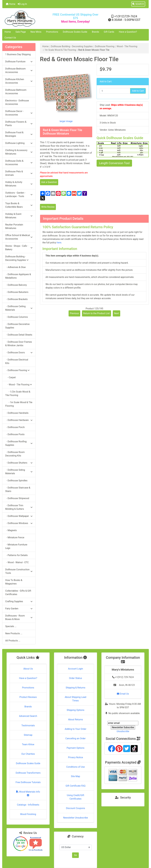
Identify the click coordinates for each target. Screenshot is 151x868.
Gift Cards (109, 32)
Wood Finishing (28, 814)
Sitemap (28, 735)
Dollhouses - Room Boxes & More (19, 617)
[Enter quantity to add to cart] (115, 91)
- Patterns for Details (16, 555)
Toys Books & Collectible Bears (19, 205)
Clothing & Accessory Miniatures (19, 152)
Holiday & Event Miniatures (19, 216)
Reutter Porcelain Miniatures (14, 226)
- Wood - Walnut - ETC (17, 562)
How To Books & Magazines (14, 582)
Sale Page (21, 32)
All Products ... (13, 641)
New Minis (36, 32)
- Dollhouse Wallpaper (19, 516)
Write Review (48, 207)
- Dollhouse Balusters (17, 292)
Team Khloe (28, 744)
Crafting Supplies (19, 601)
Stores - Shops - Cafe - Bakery (19, 248)
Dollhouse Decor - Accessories (19, 113)
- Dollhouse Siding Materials (19, 472)
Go (75, 855)
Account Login (75, 669)
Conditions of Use (75, 767)
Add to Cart (138, 91)
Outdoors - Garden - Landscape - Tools (19, 194)
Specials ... (11, 626)
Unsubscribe (123, 731)
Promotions (52, 32)
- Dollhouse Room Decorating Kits (15, 454)
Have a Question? (128, 32)
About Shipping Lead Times (75, 699)
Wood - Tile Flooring (127, 46)
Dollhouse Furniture (19, 62)
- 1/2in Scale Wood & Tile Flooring (18, 393)
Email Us (123, 694)
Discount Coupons (75, 808)
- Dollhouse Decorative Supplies (17, 326)
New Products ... (14, 633)
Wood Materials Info (28, 793)
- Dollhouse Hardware (19, 420)
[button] (138, 4)
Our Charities (28, 754)
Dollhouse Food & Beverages (19, 134)
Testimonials (28, 725)
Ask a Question (49, 182)
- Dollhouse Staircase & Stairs (18, 489)
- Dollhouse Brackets (16, 299)
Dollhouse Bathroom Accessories (16, 92)
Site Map (75, 776)
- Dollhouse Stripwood (17, 498)
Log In (22, 4)
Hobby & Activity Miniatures (19, 184)
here (59, 243)
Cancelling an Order (75, 738)
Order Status (75, 678)
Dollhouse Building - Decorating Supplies (72, 46)
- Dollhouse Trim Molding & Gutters (19, 507)
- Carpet (11, 377)
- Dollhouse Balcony (16, 285)
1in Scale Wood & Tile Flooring (60, 50)
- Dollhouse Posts (15, 434)
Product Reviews (28, 697)
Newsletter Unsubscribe (76, 818)
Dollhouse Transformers (28, 773)
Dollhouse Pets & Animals (19, 173)
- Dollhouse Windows (19, 523)
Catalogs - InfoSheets (28, 805)
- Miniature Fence (15, 537)
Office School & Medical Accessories (19, 237)
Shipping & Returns (75, 688)
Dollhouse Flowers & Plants (19, 124)
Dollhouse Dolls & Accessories (19, 163)
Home (11, 4)
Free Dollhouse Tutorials (28, 782)
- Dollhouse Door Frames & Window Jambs (19, 344)
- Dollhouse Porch (15, 427)
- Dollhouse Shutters (19, 463)
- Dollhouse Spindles (16, 481)
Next (116, 313)
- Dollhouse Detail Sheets (19, 335)
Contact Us (10, 38)
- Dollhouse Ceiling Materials (19, 308)
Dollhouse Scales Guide (75, 32)
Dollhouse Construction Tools (19, 571)
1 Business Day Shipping (18, 54)
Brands (96, 32)
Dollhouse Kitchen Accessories (19, 81)
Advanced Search (28, 716)
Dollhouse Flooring (105, 46)
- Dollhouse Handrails (17, 413)
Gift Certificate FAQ (76, 786)
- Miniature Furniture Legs (16, 546)
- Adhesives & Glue (15, 267)
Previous (74, 313)
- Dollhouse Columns (17, 317)
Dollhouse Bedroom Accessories (19, 70)
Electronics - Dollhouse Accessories (17, 102)
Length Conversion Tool (114, 163)
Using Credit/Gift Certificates (75, 797)
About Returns (75, 720)
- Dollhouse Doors (19, 353)
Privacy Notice (75, 757)
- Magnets (11, 530)
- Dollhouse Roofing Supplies (19, 443)
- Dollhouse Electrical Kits (17, 361)
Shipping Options (75, 710)
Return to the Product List (97, 313)
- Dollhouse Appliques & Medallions (18, 276)
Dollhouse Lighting (19, 143)
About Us (28, 669)
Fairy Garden (19, 609)
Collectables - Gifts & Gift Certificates (18, 593)
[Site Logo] (27, 19)
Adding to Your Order (75, 729)
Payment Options (75, 748)
